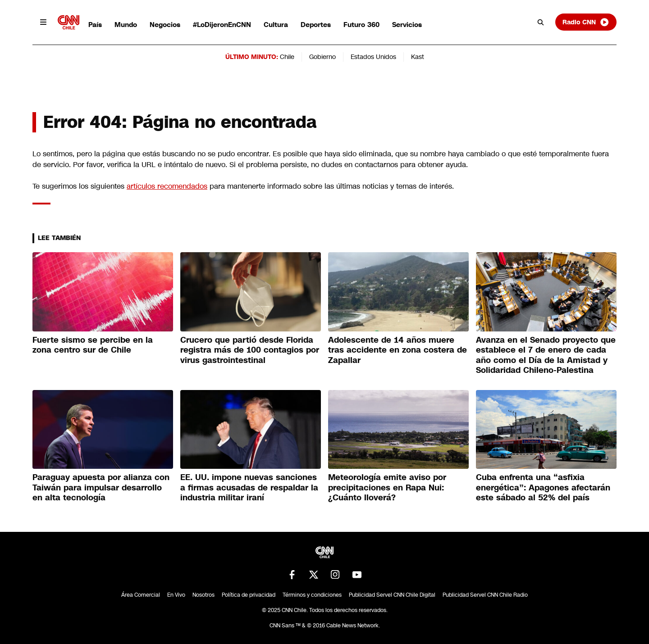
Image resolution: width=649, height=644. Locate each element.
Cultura (276, 25)
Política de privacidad (249, 595)
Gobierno (322, 57)
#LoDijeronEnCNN (222, 25)
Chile (287, 57)
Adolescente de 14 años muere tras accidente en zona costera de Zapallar (398, 350)
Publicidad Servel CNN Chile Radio (485, 595)
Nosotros (203, 595)
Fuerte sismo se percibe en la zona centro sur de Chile (93, 345)
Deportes (316, 25)
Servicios (407, 25)
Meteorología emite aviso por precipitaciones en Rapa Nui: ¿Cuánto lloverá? (387, 488)
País (95, 25)
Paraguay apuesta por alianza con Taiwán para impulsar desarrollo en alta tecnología (101, 488)
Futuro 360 (361, 25)
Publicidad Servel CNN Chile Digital (392, 595)
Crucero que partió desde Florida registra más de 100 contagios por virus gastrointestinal (250, 350)
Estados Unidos (373, 57)
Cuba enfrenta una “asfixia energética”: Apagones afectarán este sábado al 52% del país (543, 488)
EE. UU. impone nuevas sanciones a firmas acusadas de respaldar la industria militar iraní (249, 488)
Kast (418, 57)
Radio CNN (586, 22)
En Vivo (176, 595)
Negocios (165, 25)
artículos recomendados (167, 186)
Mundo (126, 25)
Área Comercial (141, 595)
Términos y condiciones (312, 595)
